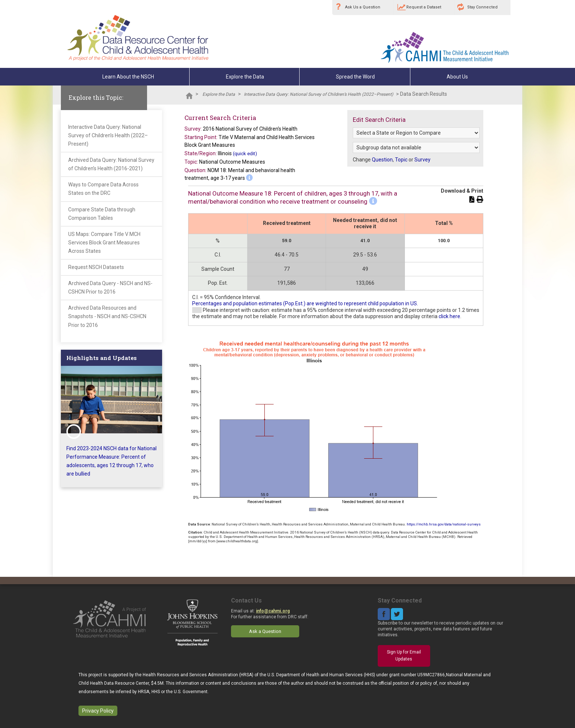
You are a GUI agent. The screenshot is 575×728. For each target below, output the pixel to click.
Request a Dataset (424, 7)
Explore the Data (245, 77)
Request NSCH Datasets (96, 267)
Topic (401, 160)
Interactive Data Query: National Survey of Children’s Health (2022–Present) (318, 94)
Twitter (397, 614)
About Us (457, 77)
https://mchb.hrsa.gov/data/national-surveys (444, 524)
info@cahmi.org (273, 611)
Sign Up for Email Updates (404, 656)
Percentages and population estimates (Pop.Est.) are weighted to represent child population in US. (305, 303)
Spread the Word (355, 77)
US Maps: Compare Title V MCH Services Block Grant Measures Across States (104, 243)
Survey (422, 160)
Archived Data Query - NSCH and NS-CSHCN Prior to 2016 (110, 287)
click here (449, 316)
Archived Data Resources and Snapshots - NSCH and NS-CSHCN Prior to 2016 (107, 316)
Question (382, 160)
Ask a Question (265, 631)
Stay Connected (482, 7)
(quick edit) (245, 154)
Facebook (384, 614)
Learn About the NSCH (128, 77)
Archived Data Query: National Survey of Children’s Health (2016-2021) (111, 164)
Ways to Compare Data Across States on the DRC (103, 189)
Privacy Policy (98, 711)
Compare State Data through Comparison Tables (102, 214)
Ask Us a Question (363, 7)
